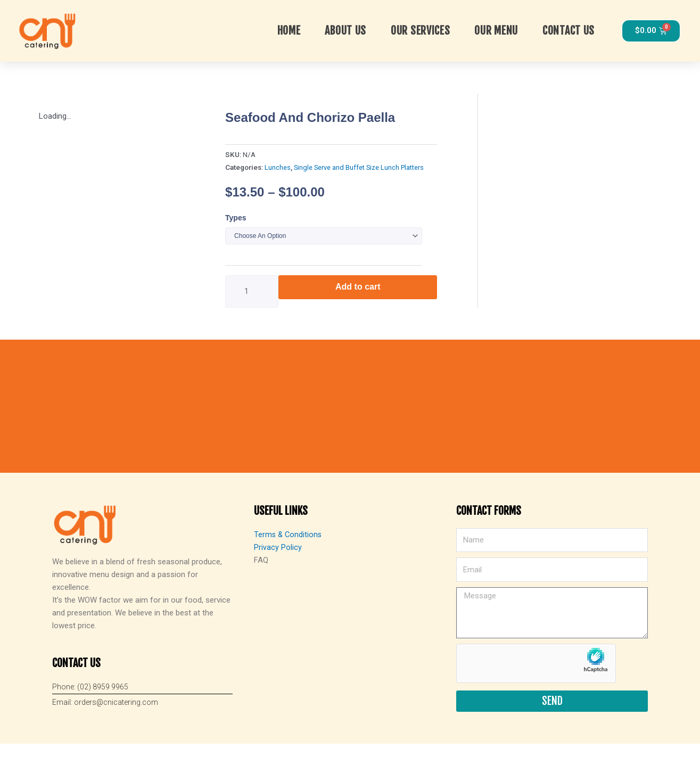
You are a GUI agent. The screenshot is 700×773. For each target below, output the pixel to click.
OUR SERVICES (420, 30)
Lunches (278, 166)
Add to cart (358, 285)
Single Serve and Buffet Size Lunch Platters (361, 166)
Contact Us (569, 30)
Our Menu (496, 30)
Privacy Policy (278, 577)
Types (236, 216)
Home (289, 30)
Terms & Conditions (289, 564)
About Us (345, 30)
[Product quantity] (252, 290)
